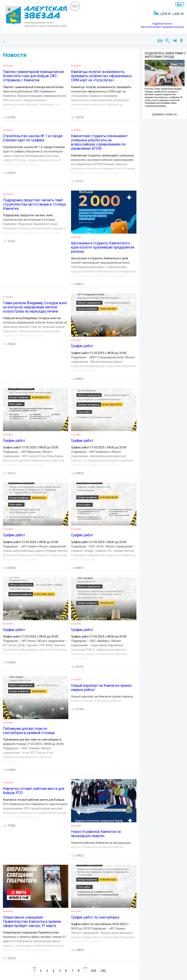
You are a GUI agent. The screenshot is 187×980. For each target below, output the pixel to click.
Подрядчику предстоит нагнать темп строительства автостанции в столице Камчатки (34, 204)
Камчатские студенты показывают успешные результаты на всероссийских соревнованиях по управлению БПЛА (99, 142)
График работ (82, 346)
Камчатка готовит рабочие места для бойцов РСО (34, 791)
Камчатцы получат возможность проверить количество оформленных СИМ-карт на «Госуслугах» (101, 76)
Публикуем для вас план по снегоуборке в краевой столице (29, 731)
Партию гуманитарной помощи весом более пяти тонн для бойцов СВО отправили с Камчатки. (33, 76)
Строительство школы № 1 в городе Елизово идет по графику (33, 138)
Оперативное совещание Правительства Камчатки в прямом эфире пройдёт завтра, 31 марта (32, 922)
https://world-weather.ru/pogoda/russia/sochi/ (162, 27)
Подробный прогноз (162, 24)
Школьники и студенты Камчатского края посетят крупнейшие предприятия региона (103, 247)
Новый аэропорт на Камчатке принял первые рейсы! (101, 688)
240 (103, 971)
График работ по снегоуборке (95, 917)
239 (94, 971)
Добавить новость (165, 114)
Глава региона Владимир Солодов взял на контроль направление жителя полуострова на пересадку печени (35, 307)
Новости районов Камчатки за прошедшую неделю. (96, 834)
